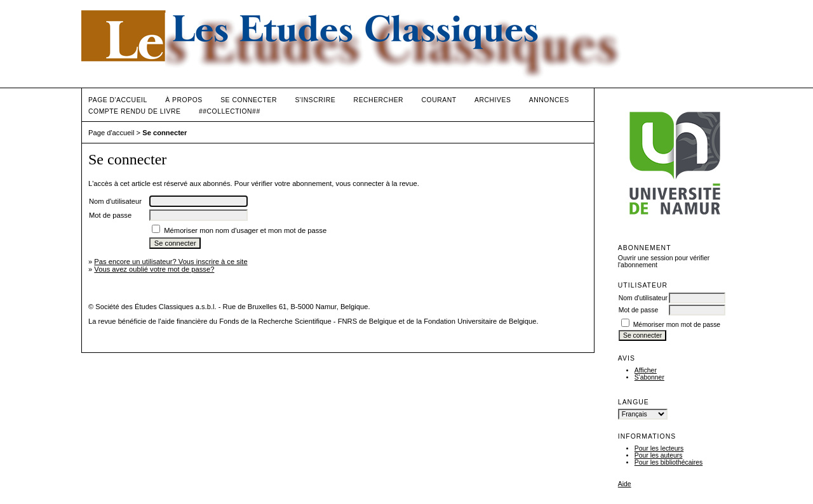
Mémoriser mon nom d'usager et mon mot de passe (245, 230)
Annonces (549, 100)
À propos (184, 100)
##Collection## (230, 111)
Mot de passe (638, 310)
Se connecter (249, 100)
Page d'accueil (118, 100)
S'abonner (649, 377)
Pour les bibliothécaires (669, 462)
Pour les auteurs (659, 455)
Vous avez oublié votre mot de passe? (154, 269)
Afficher (646, 370)
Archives (493, 100)
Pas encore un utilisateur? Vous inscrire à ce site (171, 262)
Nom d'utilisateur (643, 298)
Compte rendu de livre (134, 111)
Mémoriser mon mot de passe (677, 325)
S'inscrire (315, 100)
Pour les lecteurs (659, 448)
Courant (439, 100)
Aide (625, 484)
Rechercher (379, 100)
